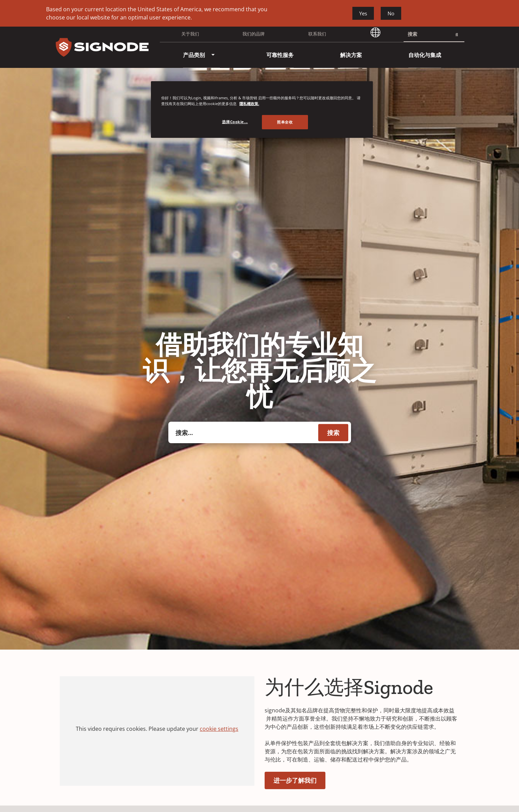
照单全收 (285, 122)
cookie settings (219, 729)
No (391, 13)
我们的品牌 (254, 34)
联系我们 (317, 34)
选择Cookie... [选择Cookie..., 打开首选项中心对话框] (235, 122)
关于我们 (190, 34)
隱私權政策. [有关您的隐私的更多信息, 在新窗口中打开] (249, 104)
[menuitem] (194, 55)
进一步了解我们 (295, 780)
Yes (363, 13)
